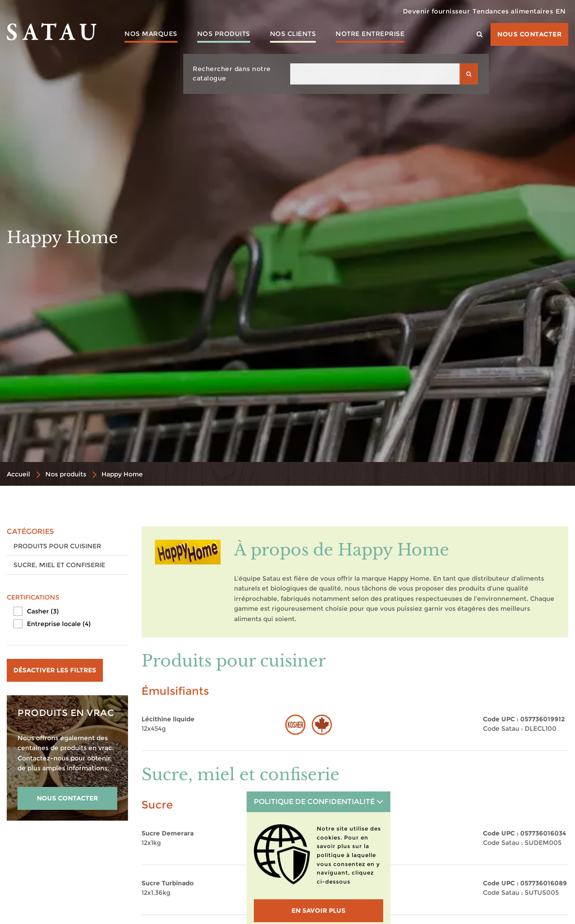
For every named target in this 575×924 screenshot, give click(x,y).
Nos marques (151, 34)
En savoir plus (318, 911)
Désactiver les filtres (55, 670)
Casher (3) (43, 611)
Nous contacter (529, 34)
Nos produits (224, 34)
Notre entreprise (370, 34)
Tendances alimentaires (503, 11)
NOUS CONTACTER (67, 798)
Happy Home (122, 474)
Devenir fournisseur (420, 11)
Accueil (18, 474)
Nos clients (293, 34)
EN (557, 11)
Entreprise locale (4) (59, 624)
